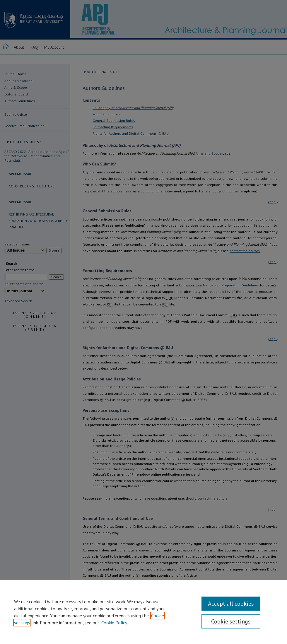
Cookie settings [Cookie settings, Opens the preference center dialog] (231, 621)
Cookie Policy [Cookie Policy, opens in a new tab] (114, 623)
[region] (143, 612)
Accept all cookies (231, 604)
